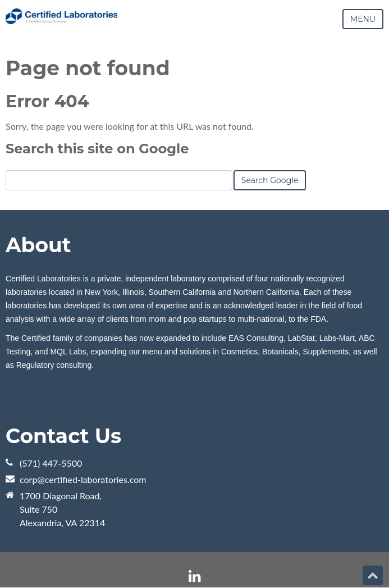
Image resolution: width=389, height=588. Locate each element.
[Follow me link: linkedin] (194, 576)
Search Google (270, 180)
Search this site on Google (97, 149)
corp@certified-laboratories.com (83, 479)
